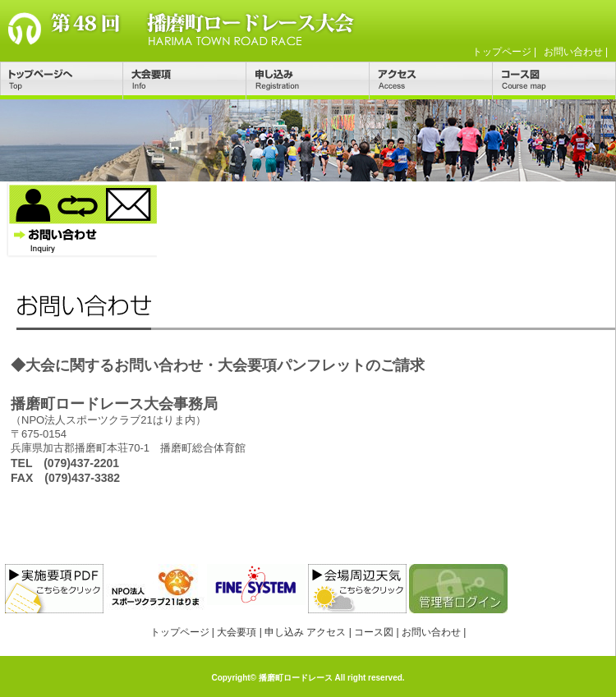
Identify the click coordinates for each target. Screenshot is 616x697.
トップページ (502, 52)
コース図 (554, 80)
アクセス (431, 80)
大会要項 (185, 80)
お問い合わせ (573, 52)
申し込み (308, 80)
